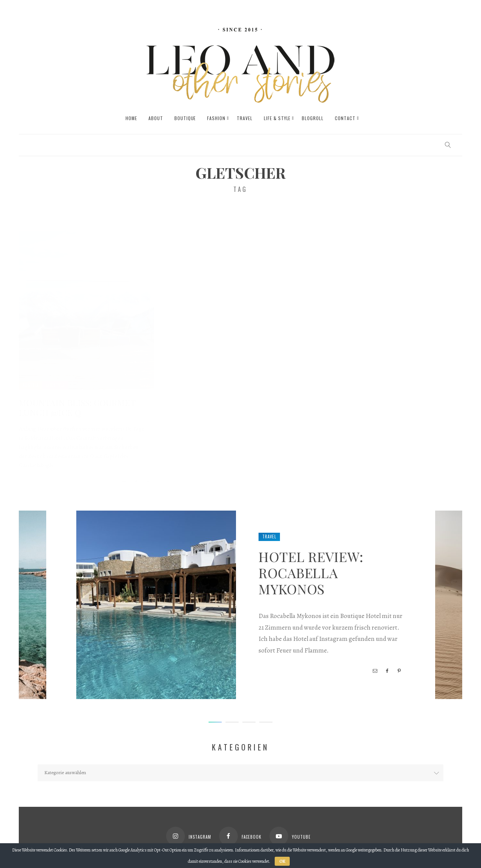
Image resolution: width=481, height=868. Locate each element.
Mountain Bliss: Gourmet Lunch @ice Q (77, 400)
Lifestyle (55, 378)
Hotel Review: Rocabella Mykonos (311, 573)
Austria (31, 378)
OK (282, 861)
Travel (269, 536)
